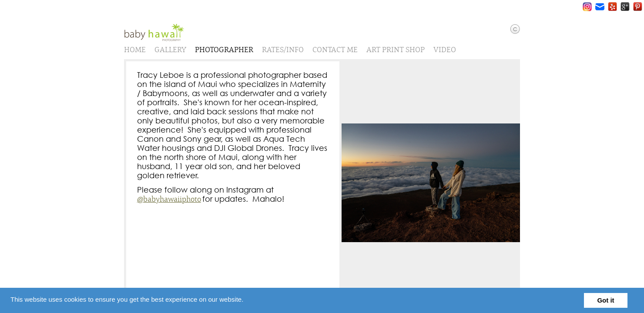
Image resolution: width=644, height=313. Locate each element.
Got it (605, 300)
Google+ (625, 7)
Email (600, 7)
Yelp (612, 7)
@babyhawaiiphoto (172, 203)
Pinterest (638, 7)
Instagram (587, 7)
